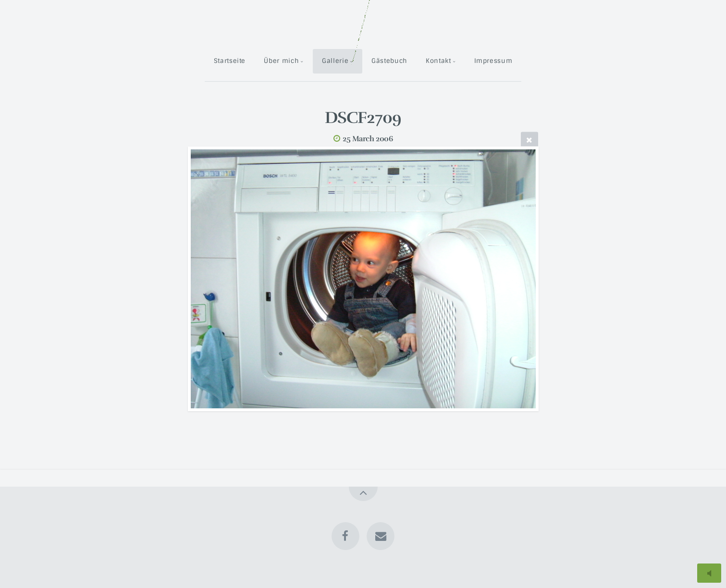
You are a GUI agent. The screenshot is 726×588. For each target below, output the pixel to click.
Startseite (230, 61)
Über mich (281, 61)
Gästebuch (389, 61)
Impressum (493, 61)
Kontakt (438, 61)
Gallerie (335, 61)
